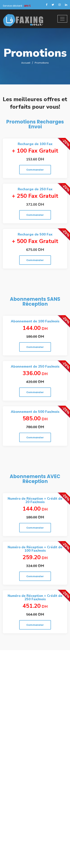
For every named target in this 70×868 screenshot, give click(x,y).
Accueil (26, 63)
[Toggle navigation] (62, 19)
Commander (35, 170)
